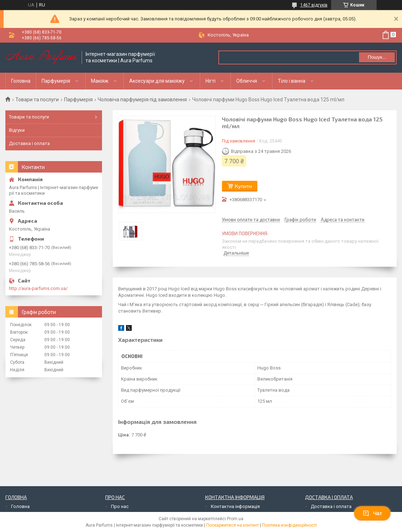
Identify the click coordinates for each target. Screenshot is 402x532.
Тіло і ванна (292, 81)
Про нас (120, 506)
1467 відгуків (314, 5)
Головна (21, 81)
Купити (243, 186)
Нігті (210, 81)
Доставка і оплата (29, 143)
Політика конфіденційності (289, 525)
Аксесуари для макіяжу (157, 81)
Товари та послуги (37, 100)
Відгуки (17, 130)
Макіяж (100, 81)
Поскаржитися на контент (233, 525)
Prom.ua (235, 519)
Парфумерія (56, 81)
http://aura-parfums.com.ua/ (38, 288)
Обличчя (247, 81)
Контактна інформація (235, 506)
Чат (372, 513)
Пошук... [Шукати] (377, 57)
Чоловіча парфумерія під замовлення (142, 100)
